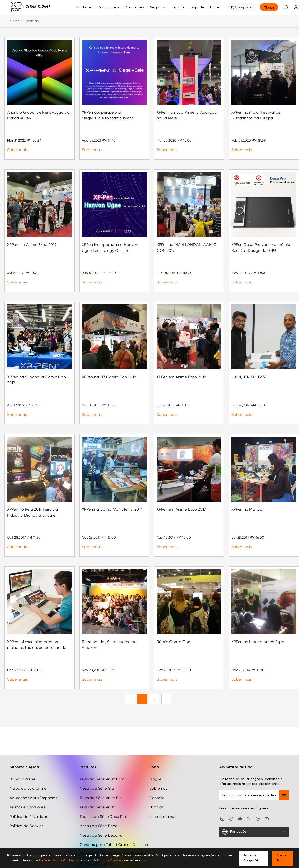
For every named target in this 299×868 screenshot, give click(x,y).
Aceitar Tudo (282, 858)
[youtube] (267, 791)
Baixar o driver (23, 751)
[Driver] (215, 7)
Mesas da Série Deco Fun (102, 808)
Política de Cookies (26, 799)
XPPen (15, 21)
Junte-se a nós (163, 789)
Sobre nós (158, 761)
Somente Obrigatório (251, 858)
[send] (284, 768)
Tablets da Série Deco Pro (103, 789)
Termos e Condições (28, 780)
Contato (157, 770)
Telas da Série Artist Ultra (102, 751)
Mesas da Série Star (98, 761)
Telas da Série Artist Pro (101, 770)
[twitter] (249, 791)
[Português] (254, 804)
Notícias (157, 780)
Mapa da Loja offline (28, 761)
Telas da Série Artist (97, 780)
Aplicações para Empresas (34, 770)
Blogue (156, 751)
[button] (286, 7)
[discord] (240, 791)
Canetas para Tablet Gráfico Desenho (114, 817)
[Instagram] (222, 791)
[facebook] (231, 791)
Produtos (84, 7)
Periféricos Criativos (97, 836)
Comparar (243, 7)
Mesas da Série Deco (99, 799)
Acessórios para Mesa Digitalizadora (112, 827)
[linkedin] (258, 791)
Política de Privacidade (30, 789)
